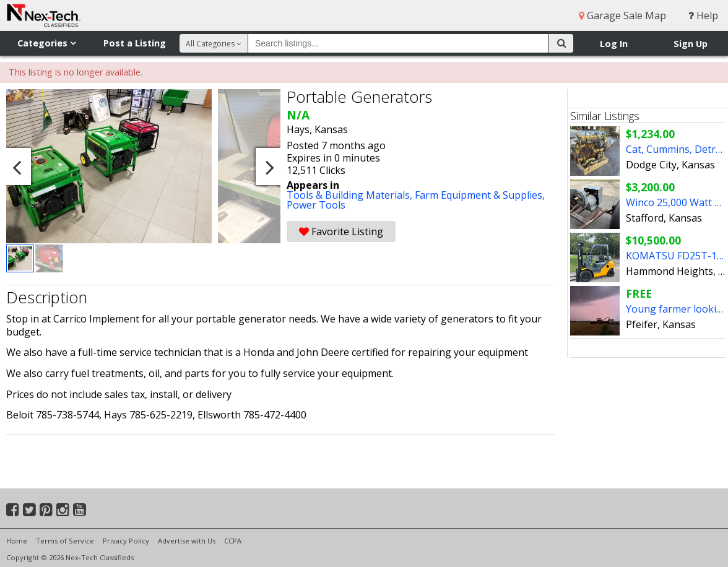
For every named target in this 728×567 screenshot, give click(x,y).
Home (17, 541)
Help (703, 15)
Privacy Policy (126, 541)
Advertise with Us (187, 541)
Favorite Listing (341, 232)
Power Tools (316, 205)
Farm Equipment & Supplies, (480, 195)
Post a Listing (135, 43)
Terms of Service (65, 541)
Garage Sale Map (622, 15)
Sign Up (691, 44)
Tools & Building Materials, (351, 195)
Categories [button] (46, 43)
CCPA (233, 541)
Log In (614, 44)
